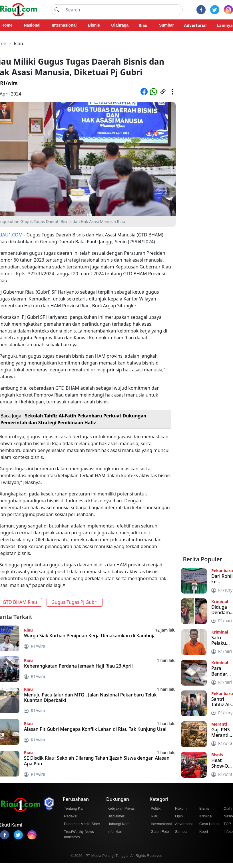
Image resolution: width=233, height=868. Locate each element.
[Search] (122, 10)
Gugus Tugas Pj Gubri (75, 602)
